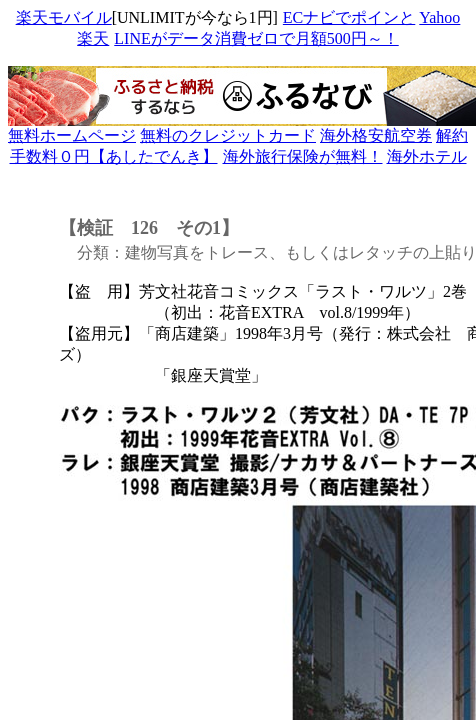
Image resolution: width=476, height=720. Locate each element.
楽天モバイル (64, 17)
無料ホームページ (72, 135)
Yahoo (439, 17)
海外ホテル (427, 156)
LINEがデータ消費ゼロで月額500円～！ (255, 38)
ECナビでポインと (349, 17)
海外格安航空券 (376, 135)
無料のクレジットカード (228, 135)
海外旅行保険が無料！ (303, 156)
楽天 (93, 38)
